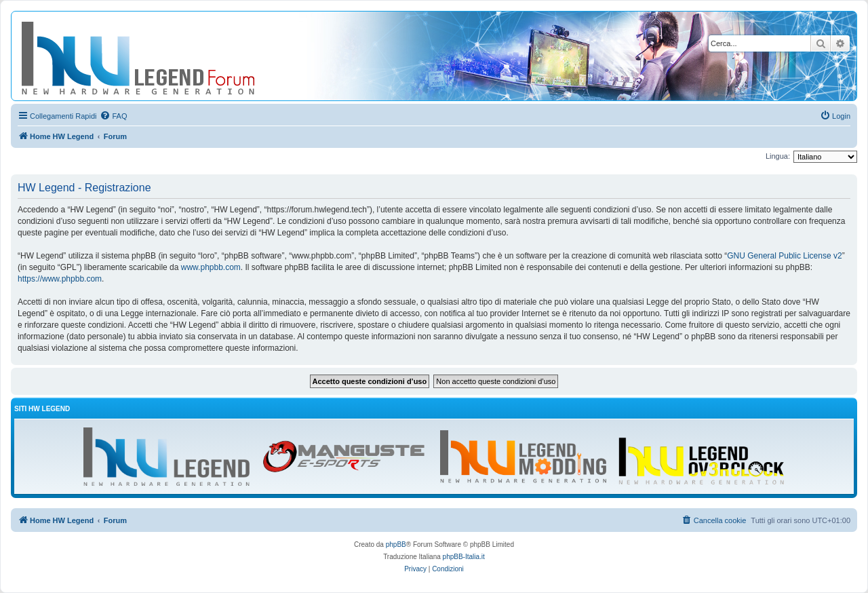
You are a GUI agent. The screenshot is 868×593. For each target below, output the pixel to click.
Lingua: (778, 156)
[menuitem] (113, 116)
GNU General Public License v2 (784, 256)
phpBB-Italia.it (464, 557)
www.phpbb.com (211, 267)
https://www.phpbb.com (60, 279)
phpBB (396, 544)
